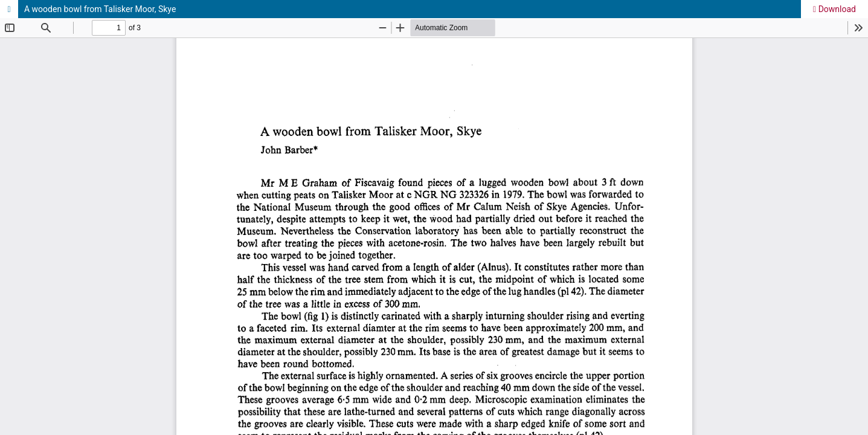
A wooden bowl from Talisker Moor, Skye (100, 9)
